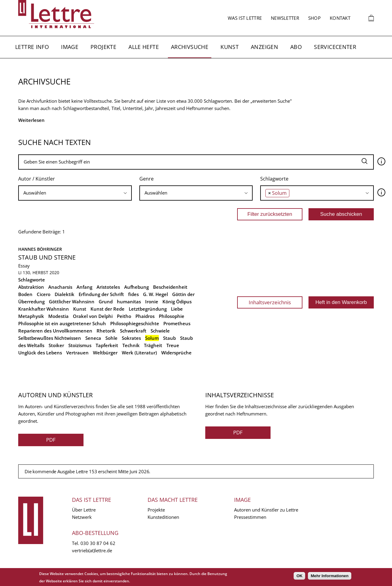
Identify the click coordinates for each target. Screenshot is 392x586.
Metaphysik (31, 316)
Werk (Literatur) (139, 353)
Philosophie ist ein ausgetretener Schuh (62, 323)
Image (70, 47)
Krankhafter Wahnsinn (44, 309)
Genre (147, 179)
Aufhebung (136, 287)
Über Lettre (84, 510)
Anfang (84, 287)
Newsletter (285, 18)
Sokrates (131, 338)
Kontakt (340, 18)
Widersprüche (176, 353)
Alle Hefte (144, 47)
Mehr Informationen (329, 576)
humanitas (129, 302)
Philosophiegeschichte (135, 323)
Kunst (230, 47)
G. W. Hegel (155, 294)
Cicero (44, 294)
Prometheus (177, 323)
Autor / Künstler (37, 179)
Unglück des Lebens (40, 353)
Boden (25, 294)
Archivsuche (190, 47)
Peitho (124, 316)
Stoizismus (80, 345)
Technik (131, 345)
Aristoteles (108, 287)
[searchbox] (75, 193)
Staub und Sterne (47, 257)
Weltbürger (105, 353)
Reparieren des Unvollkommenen (55, 331)
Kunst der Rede (107, 309)
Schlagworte (274, 179)
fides (133, 294)
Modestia (58, 316)
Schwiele (160, 331)
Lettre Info (32, 47)
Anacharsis (60, 287)
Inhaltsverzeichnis (270, 302)
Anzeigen (264, 47)
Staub (169, 338)
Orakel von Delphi (93, 316)
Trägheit (153, 345)
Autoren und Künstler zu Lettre (266, 510)
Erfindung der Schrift (101, 294)
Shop (314, 18)
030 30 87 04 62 (98, 543)
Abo (296, 47)
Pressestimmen (250, 517)
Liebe (177, 309)
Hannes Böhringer (40, 249)
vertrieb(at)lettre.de (92, 550)
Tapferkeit (107, 345)
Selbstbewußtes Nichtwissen (50, 338)
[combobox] (75, 193)
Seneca (93, 338)
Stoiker (56, 345)
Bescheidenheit (170, 287)
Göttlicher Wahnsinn (72, 302)
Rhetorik (106, 331)
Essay (24, 266)
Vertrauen (77, 353)
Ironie (152, 302)
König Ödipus (177, 302)
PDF (51, 440)
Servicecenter (335, 47)
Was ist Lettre (245, 18)
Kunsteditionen (163, 517)
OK (299, 576)
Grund (106, 302)
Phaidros (145, 316)
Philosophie (172, 316)
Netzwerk (82, 517)
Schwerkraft (133, 331)
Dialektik (65, 294)
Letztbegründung (148, 309)
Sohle (111, 338)
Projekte (103, 47)
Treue (173, 345)
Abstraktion (31, 287)
